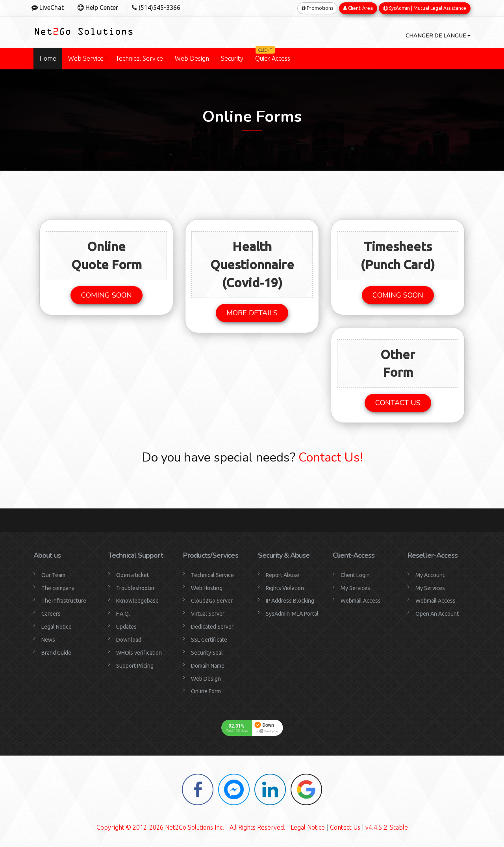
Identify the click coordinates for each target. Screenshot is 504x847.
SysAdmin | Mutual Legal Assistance (425, 8)
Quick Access (273, 55)
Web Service (86, 58)
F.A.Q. (123, 614)
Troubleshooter (135, 588)
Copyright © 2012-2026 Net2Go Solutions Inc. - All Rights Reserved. (191, 827)
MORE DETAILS (252, 313)
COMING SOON (107, 295)
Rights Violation (285, 588)
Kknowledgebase (137, 601)
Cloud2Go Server (212, 601)
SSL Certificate (209, 639)
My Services (355, 588)
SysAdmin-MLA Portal (292, 614)
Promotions (317, 8)
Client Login (355, 575)
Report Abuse (283, 575)
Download (129, 639)
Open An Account (437, 614)
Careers (51, 614)
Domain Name (208, 665)
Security (232, 58)
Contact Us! (329, 457)
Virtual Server (208, 614)
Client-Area (358, 8)
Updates (126, 626)
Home (48, 58)
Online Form (206, 691)
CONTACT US (398, 402)
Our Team (53, 575)
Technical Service (139, 58)
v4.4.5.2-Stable (387, 827)
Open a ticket (132, 575)
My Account (430, 575)
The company (58, 588)
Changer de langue (436, 35)
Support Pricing (135, 665)
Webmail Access (361, 601)
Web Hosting (207, 588)
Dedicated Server (212, 626)
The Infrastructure (64, 601)
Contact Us (345, 827)
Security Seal (207, 652)
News (48, 639)
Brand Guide (56, 652)
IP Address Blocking (290, 601)
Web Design (192, 58)
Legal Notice (57, 626)
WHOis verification (139, 652)
